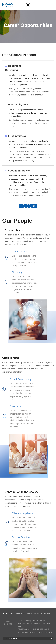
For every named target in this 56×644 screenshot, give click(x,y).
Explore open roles (28, 206)
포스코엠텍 (8, 5)
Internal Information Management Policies (33, 613)
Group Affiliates (11, 638)
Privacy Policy (9, 613)
